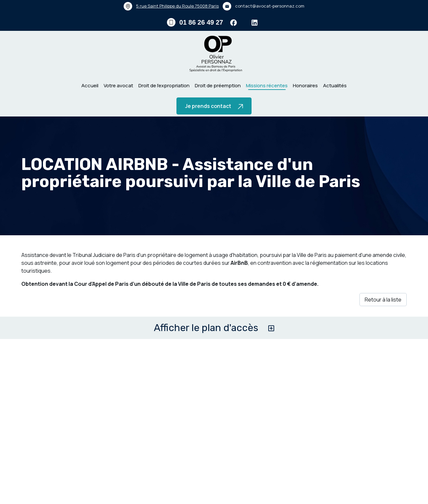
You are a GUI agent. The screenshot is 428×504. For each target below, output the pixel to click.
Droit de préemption (218, 85)
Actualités (335, 85)
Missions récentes (267, 85)
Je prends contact (214, 106)
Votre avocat (118, 85)
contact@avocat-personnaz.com (270, 6)
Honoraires (305, 85)
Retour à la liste (383, 300)
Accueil (90, 85)
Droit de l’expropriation (164, 85)
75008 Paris (177, 6)
